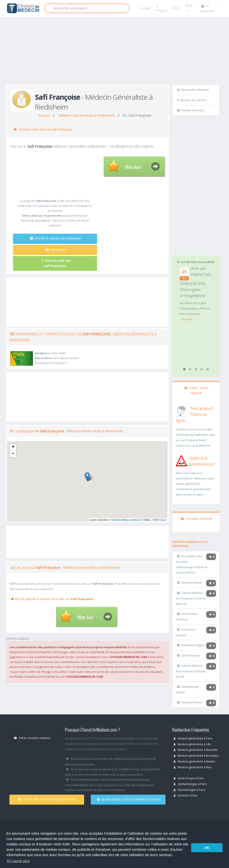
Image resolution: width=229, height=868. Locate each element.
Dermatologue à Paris (189, 790)
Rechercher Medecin (193, 90)
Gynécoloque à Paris (189, 778)
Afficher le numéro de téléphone (56, 238)
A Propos (162, 8)
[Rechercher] (87, 8)
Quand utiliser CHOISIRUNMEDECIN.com (129, 799)
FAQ (176, 8)
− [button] (13, 454)
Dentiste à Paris (186, 795)
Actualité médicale (197, 519)
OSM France (159, 520)
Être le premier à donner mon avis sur (52, 599)
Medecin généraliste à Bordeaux (196, 756)
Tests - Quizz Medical (196, 390)
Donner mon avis (191, 110)
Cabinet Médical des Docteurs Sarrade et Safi (191, 671)
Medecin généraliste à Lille (192, 744)
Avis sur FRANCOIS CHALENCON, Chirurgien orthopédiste (195, 282)
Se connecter (207, 8)
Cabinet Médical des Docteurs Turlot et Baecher (191, 598)
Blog (189, 8)
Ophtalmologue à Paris (190, 784)
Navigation (56, 249)
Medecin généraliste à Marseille (196, 750)
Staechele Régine (191, 645)
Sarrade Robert (190, 582)
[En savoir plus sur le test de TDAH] (181, 411)
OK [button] (207, 848)
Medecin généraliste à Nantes (194, 761)
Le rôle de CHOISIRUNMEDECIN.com (47, 799)
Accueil (145, 8)
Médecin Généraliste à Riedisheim (87, 115)
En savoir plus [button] (18, 861)
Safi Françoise (189, 655)
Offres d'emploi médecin (32, 738)
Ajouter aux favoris (192, 100)
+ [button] (13, 447)
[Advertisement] (118, 52)
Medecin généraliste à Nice (193, 767)
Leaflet (93, 520)
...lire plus (188, 319)
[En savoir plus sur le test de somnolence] (181, 460)
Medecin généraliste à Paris (193, 738)
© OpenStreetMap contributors (125, 520)
